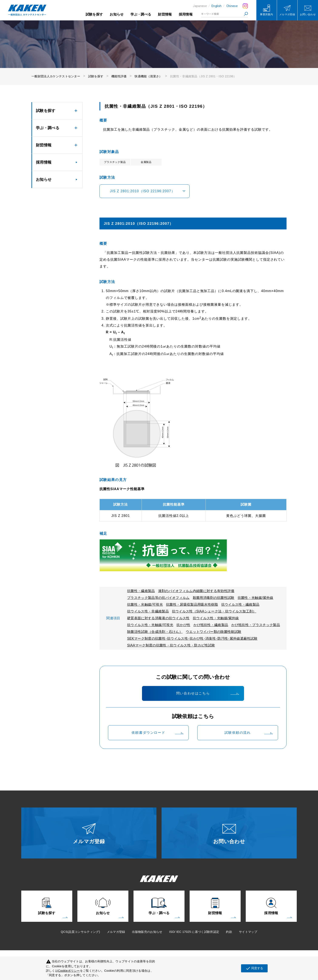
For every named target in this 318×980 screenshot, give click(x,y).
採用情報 (186, 14)
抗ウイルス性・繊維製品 (240, 605)
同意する (254, 968)
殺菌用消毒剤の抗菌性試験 (214, 598)
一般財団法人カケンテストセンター (56, 76)
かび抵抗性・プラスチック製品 (256, 625)
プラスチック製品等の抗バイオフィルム (158, 598)
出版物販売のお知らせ (147, 932)
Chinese (232, 6)
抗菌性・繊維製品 (141, 591)
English (216, 6)
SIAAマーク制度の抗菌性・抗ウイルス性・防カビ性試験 (171, 645)
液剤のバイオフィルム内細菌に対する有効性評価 (196, 591)
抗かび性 (183, 625)
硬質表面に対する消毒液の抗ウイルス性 (158, 618)
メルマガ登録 (116, 932)
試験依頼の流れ (238, 733)
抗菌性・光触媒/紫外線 (256, 598)
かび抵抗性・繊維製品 (211, 625)
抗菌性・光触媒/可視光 (145, 605)
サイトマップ (248, 932)
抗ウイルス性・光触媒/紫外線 (216, 618)
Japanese (200, 6)
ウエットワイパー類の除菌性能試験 (214, 632)
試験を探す (94, 14)
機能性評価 (119, 76)
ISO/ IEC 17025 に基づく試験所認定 (194, 932)
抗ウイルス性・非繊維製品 (148, 611)
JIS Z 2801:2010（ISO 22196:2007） (142, 191)
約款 (229, 932)
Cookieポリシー (69, 971)
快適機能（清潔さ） (148, 76)
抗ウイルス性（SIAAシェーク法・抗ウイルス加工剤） (214, 611)
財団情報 (165, 14)
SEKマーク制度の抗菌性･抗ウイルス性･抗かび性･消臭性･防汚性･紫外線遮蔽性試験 (192, 638)
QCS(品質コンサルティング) (80, 932)
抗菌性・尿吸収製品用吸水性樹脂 (192, 605)
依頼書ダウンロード (148, 733)
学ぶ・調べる (141, 14)
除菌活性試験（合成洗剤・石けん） (155, 632)
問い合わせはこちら (193, 693)
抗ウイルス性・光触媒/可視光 (150, 625)
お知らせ (117, 14)
